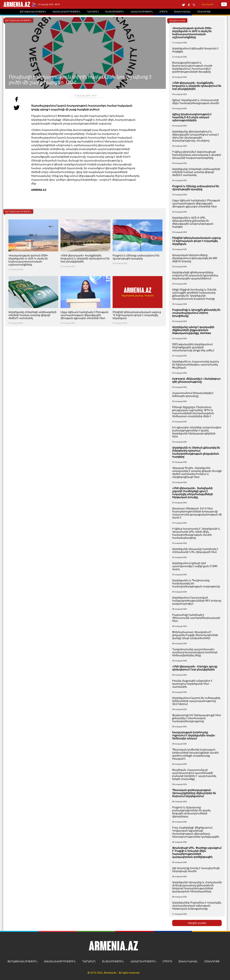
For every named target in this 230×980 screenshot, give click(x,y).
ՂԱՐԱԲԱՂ (89, 961)
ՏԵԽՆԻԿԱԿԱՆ (188, 961)
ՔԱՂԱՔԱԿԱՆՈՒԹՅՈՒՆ (23, 961)
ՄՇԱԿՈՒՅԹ (212, 961)
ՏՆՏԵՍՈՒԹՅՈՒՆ (113, 961)
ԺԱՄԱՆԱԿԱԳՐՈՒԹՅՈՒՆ (60, 961)
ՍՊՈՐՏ (167, 961)
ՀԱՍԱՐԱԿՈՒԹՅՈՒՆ (143, 961)
